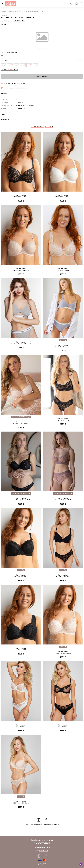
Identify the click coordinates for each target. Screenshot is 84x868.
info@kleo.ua (44, 851)
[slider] (7, 21)
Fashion (4, 15)
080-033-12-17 (43, 843)
